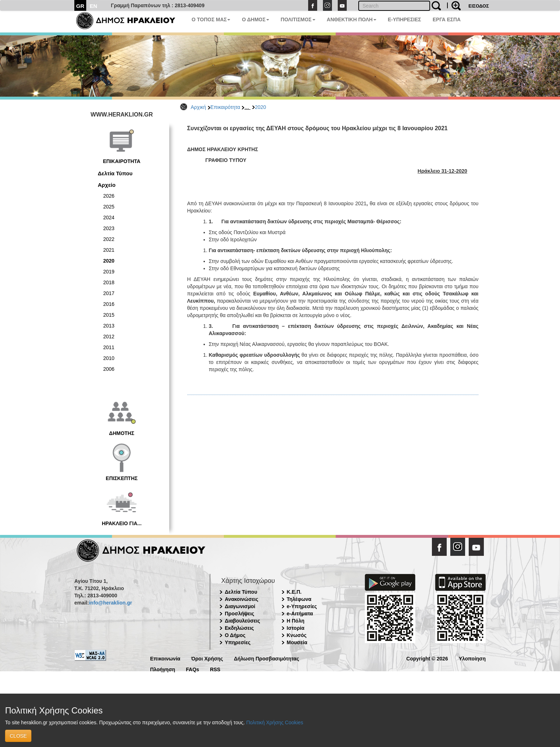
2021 (109, 250)
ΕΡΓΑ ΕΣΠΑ (447, 19)
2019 (109, 272)
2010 (109, 358)
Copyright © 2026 (427, 658)
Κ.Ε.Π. (294, 592)
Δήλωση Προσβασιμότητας (266, 658)
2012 (109, 337)
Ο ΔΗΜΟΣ (255, 19)
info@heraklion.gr (110, 603)
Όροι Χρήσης (207, 658)
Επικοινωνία (165, 658)
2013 (109, 326)
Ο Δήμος (235, 635)
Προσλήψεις (240, 614)
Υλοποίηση (472, 658)
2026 (109, 196)
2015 (109, 315)
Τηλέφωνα (299, 599)
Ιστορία (296, 628)
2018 (109, 282)
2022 (109, 239)
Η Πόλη (296, 621)
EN (94, 6)
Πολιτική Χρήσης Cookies (275, 722)
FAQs (192, 669)
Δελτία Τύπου (115, 173)
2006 (109, 369)
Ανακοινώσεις (242, 599)
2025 (109, 207)
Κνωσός (297, 635)
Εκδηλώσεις (239, 628)
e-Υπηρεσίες (302, 606)
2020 (260, 107)
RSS (215, 669)
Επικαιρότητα (225, 107)
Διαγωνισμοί (240, 606)
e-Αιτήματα (300, 614)
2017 (109, 293)
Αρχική (199, 107)
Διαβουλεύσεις (242, 621)
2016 (109, 304)
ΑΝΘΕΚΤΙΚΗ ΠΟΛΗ (352, 19)
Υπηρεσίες (238, 642)
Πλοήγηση (163, 669)
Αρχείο (107, 185)
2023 (109, 228)
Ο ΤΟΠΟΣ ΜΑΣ (211, 19)
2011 (109, 347)
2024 (109, 217)
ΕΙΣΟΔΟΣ (479, 6)
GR (80, 6)
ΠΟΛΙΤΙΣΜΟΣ (298, 19)
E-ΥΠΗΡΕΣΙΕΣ (404, 19)
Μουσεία (297, 642)
